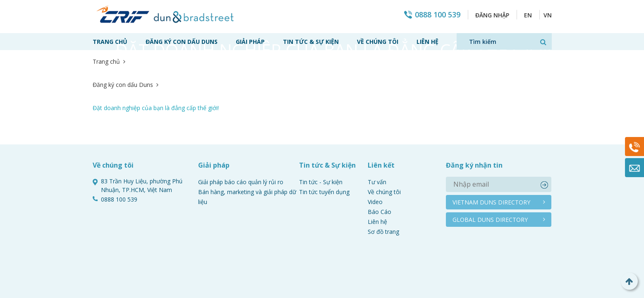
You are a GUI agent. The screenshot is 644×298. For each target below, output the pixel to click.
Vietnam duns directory (491, 156)
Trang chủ (110, 42)
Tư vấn (377, 136)
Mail (634, 168)
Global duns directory (490, 173)
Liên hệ (427, 42)
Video (375, 155)
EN (528, 15)
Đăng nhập (492, 15)
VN (548, 15)
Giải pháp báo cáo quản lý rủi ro (241, 136)
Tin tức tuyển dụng (324, 145)
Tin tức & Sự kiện (311, 42)
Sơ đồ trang (383, 185)
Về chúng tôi (378, 42)
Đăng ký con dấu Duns (182, 42)
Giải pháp (250, 42)
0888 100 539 (438, 15)
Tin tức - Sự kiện (321, 136)
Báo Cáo (379, 165)
